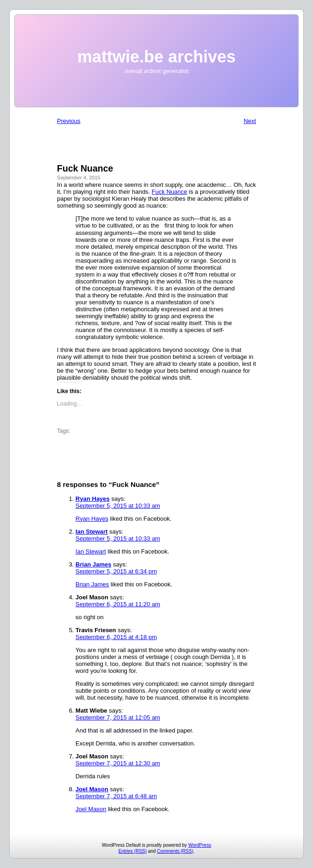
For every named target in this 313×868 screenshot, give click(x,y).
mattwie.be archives (156, 57)
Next (250, 121)
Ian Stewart (91, 532)
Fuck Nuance (170, 192)
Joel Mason (92, 789)
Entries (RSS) (133, 851)
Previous (69, 121)
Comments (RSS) (175, 851)
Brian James (93, 564)
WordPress (200, 845)
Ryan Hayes (93, 499)
